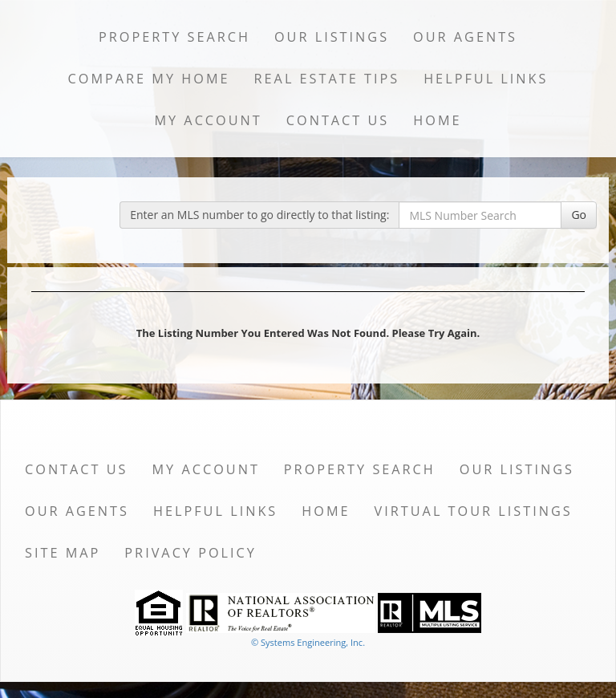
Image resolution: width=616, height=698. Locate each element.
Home (437, 120)
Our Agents (465, 37)
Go (579, 215)
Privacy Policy (190, 553)
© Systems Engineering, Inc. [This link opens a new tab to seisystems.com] (308, 642)
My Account (208, 120)
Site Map (63, 553)
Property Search (174, 37)
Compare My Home (149, 79)
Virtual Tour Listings (474, 511)
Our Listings (332, 37)
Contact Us (338, 120)
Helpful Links (486, 79)
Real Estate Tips (327, 79)
